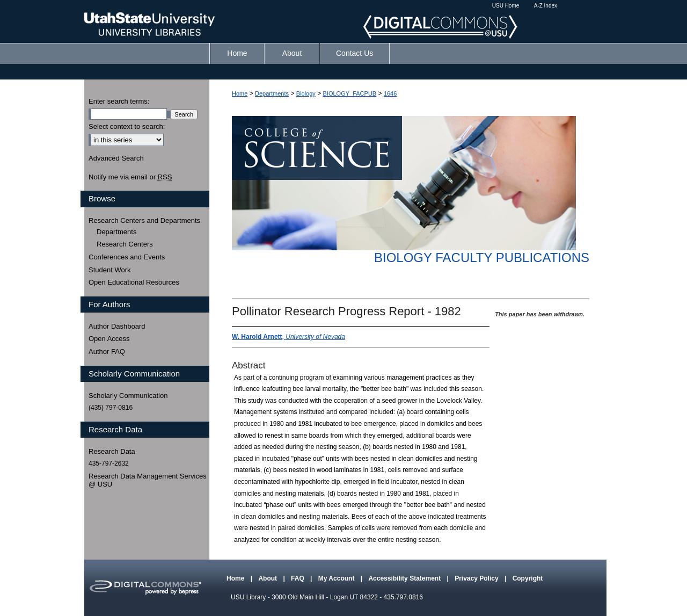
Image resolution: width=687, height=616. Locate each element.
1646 (390, 93)
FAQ (298, 578)
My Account (337, 578)
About (268, 578)
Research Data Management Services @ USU (148, 480)
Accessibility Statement (405, 578)
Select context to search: (127, 126)
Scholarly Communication (128, 396)
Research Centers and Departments (144, 220)
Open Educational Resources (134, 282)
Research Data (112, 451)
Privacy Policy (477, 578)
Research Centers (125, 244)
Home (240, 93)
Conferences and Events (127, 257)
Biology (306, 93)
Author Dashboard (117, 326)
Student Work (110, 270)
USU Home (506, 6)
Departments (272, 93)
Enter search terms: (119, 101)
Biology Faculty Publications (482, 258)
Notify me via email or (130, 177)
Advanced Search (116, 158)
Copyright (528, 578)
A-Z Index (546, 6)
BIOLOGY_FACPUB (350, 93)
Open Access (109, 339)
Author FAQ (107, 352)
